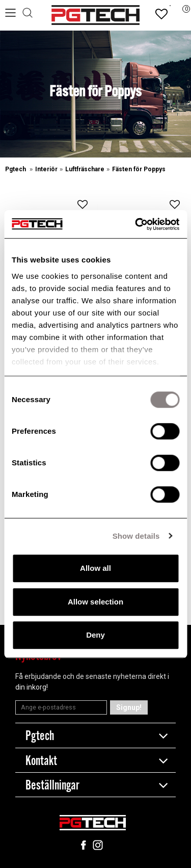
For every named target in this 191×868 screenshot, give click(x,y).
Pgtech (16, 169)
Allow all (95, 568)
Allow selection (95, 602)
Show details (136, 536)
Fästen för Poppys (139, 169)
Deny (95, 635)
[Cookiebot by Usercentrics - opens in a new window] (136, 224)
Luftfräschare (85, 169)
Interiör (46, 169)
